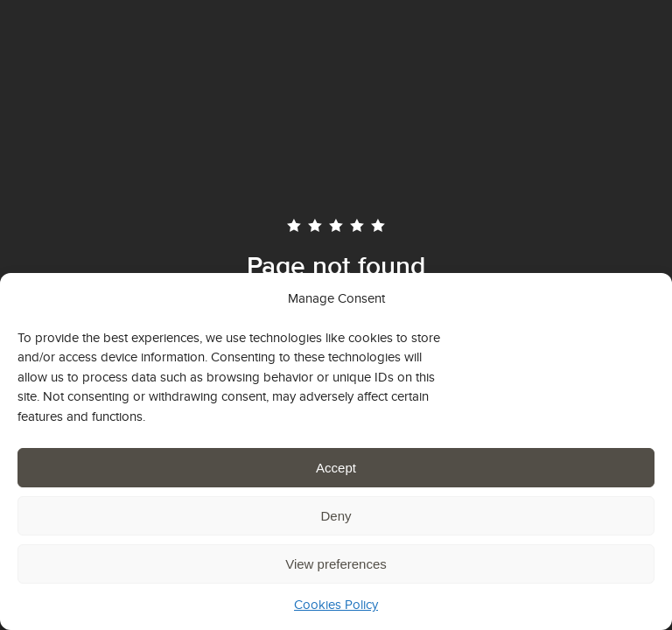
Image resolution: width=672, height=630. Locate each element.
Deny (336, 516)
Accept (336, 468)
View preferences (336, 564)
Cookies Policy (336, 604)
